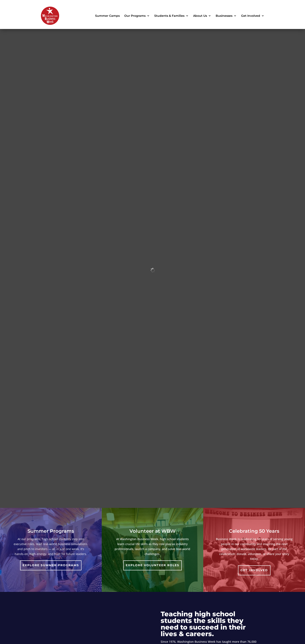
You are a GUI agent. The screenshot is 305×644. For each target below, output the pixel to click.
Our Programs (135, 16)
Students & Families (169, 16)
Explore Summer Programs (51, 565)
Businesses (224, 16)
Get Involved (251, 16)
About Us (200, 16)
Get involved (254, 570)
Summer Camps (107, 16)
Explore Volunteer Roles (152, 565)
